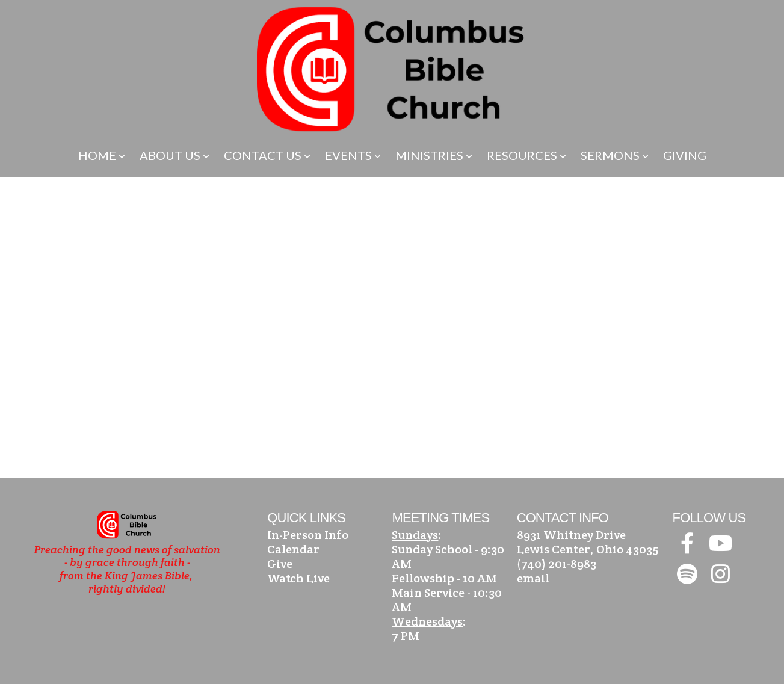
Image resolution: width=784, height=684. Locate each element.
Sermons (615, 155)
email (533, 578)
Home (102, 155)
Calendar (293, 549)
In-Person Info (308, 535)
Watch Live (298, 578)
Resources (526, 155)
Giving (685, 155)
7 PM (406, 636)
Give (280, 564)
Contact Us (267, 155)
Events (353, 155)
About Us (174, 155)
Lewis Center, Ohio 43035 (588, 549)
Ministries (434, 155)
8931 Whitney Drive (571, 535)
